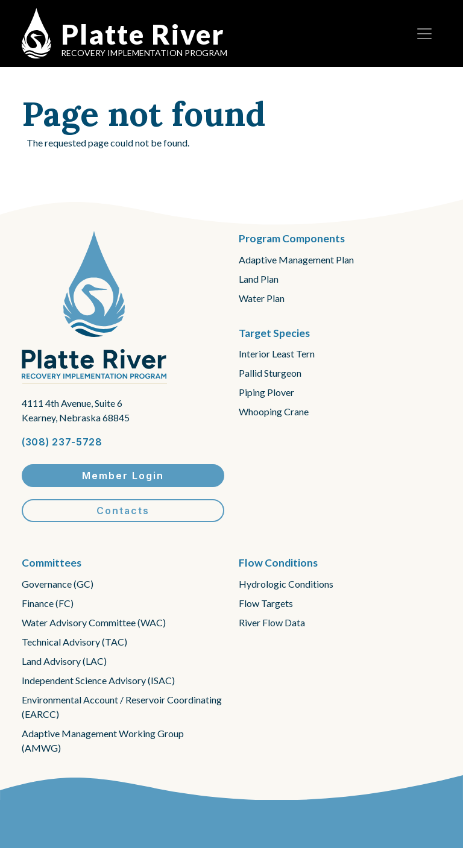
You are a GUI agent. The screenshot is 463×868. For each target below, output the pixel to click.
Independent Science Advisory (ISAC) (98, 680)
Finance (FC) (48, 603)
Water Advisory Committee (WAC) (94, 622)
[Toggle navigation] (424, 34)
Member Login (123, 476)
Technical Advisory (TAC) (74, 642)
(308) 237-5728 (62, 442)
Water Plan (262, 298)
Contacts (123, 511)
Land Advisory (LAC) (64, 661)
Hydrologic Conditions (286, 584)
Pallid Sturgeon (270, 373)
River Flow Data (272, 622)
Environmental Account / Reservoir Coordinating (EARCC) (122, 707)
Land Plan (259, 279)
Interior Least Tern (277, 354)
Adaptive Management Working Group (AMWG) (103, 741)
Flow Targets (266, 603)
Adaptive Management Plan (296, 259)
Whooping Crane (274, 411)
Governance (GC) (58, 584)
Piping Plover (266, 392)
